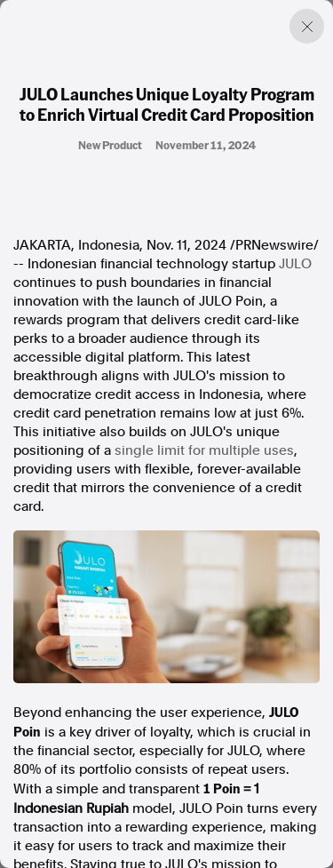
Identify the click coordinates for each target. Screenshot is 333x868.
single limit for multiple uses (204, 450)
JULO (295, 264)
